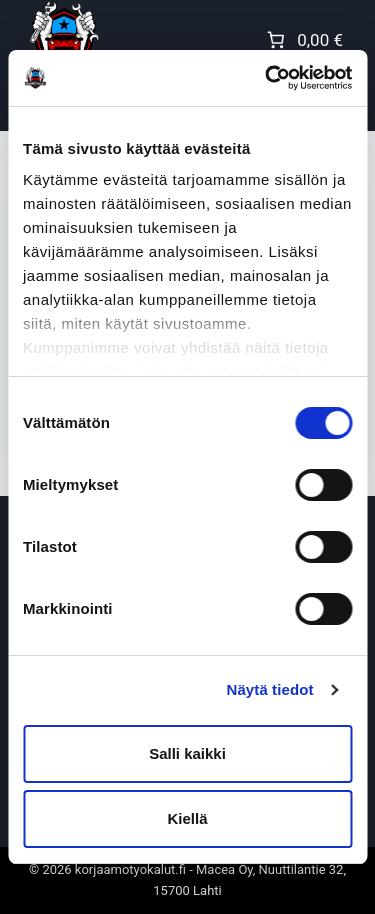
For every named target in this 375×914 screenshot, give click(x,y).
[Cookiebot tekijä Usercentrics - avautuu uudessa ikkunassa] (267, 78)
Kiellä (187, 818)
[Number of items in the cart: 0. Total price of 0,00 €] (303, 40)
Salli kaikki (187, 753)
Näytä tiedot (270, 689)
